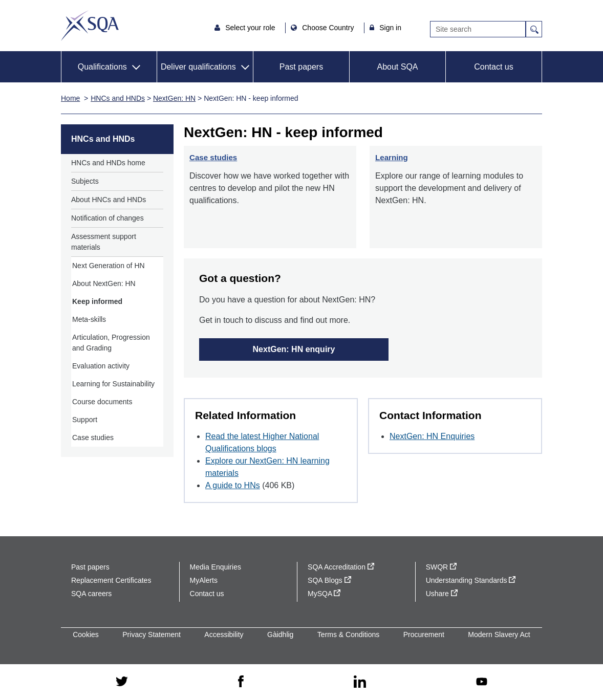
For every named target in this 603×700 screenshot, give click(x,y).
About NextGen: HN (104, 283)
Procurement (424, 635)
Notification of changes (107, 218)
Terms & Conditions (348, 635)
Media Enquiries (216, 567)
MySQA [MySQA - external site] (324, 594)
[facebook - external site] (241, 682)
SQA (90, 26)
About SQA (397, 67)
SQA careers (91, 594)
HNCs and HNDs (118, 98)
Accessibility (224, 635)
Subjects (85, 181)
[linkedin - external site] (360, 682)
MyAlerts (204, 580)
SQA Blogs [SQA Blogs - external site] (329, 580)
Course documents (102, 402)
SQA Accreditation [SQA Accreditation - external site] (341, 567)
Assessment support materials (104, 242)
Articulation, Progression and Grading (111, 343)
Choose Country (329, 28)
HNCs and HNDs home (108, 163)
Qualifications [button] (102, 67)
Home (70, 98)
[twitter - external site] (122, 682)
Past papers (301, 67)
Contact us (493, 67)
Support (85, 420)
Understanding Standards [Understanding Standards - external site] (471, 580)
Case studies (93, 437)
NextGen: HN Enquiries (432, 436)
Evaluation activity (101, 366)
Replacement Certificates (111, 580)
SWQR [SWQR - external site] (441, 567)
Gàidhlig (280, 635)
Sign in (390, 28)
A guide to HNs (233, 485)
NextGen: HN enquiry (294, 349)
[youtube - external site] (482, 682)
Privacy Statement (152, 635)
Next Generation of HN (109, 266)
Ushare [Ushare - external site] (442, 594)
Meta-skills (89, 319)
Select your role (251, 28)
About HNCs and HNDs (109, 200)
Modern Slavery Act (499, 635)
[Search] (478, 29)
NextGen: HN (174, 98)
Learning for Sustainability (113, 384)
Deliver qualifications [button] (198, 67)
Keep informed (97, 301)
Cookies (86, 635)
